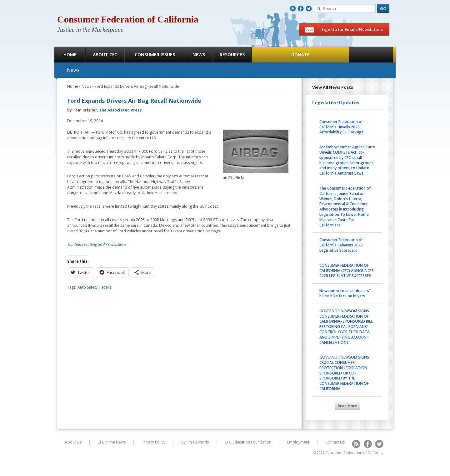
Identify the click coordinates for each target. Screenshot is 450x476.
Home (70, 55)
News (199, 55)
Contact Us (335, 442)
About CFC (105, 55)
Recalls (105, 287)
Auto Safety (87, 287)
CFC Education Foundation (248, 442)
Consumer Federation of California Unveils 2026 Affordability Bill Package (342, 127)
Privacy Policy (153, 442)
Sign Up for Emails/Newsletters (344, 30)
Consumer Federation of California (128, 19)
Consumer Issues (155, 55)
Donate (300, 55)
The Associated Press (120, 110)
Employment (298, 442)
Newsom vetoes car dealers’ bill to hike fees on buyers (345, 293)
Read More (347, 406)
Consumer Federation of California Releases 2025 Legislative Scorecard (341, 245)
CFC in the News (112, 442)
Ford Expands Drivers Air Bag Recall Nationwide (137, 86)
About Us (73, 442)
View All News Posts (333, 87)
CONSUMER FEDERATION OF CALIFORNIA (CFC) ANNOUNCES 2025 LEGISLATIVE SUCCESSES (347, 271)
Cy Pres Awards (195, 442)
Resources (232, 55)
